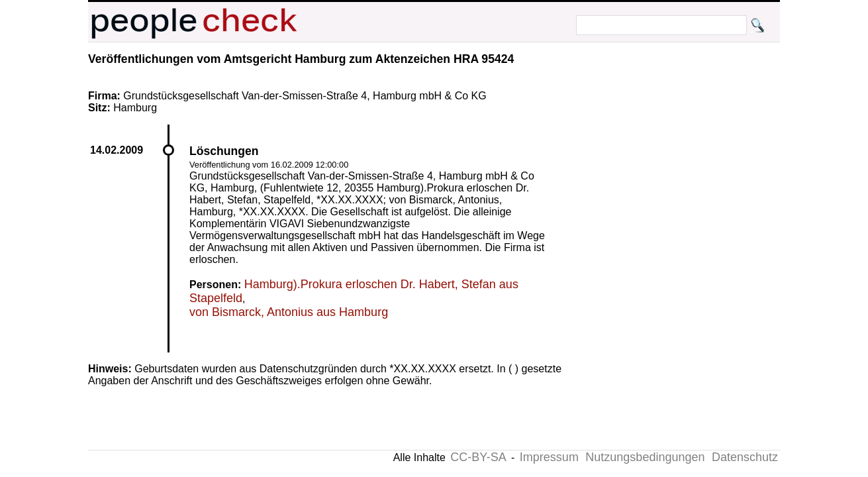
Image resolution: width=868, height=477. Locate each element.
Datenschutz (745, 457)
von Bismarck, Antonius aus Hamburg (289, 312)
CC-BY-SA (478, 457)
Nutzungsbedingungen (645, 457)
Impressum (549, 457)
